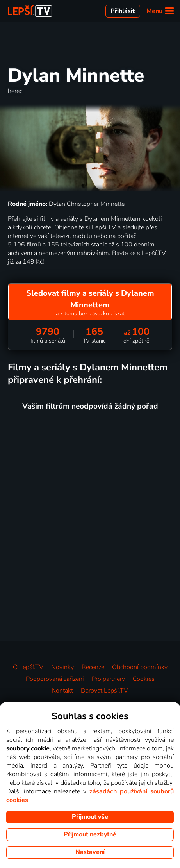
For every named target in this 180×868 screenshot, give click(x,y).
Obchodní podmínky (140, 667)
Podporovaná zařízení (55, 679)
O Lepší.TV (28, 667)
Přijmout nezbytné (90, 834)
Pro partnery (108, 679)
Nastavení (90, 852)
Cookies (144, 679)
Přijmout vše (90, 817)
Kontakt (62, 691)
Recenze (93, 667)
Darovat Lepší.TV (104, 691)
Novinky (62, 667)
